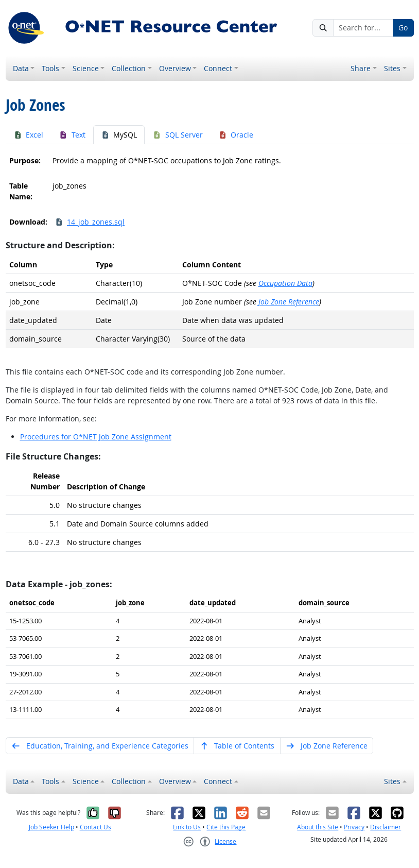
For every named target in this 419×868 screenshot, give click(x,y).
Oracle (236, 135)
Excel (29, 135)
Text (72, 135)
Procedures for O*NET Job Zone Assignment (96, 437)
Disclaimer (386, 827)
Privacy (354, 827)
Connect (218, 68)
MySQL (119, 135)
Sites (392, 68)
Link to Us (187, 827)
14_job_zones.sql (90, 222)
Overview (175, 68)
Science (86, 68)
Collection (129, 68)
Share (361, 68)
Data (21, 68)
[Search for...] (363, 28)
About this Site (318, 827)
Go (403, 28)
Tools (50, 68)
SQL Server (178, 135)
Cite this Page (226, 827)
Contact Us (95, 827)
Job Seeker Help (51, 827)
